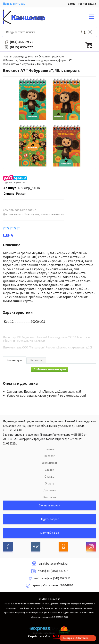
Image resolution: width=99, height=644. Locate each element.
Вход (71, 4)
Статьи (49, 470)
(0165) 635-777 (59, 571)
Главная (49, 449)
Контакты (50, 497)
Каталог (49, 456)
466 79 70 (22, 42)
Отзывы (49, 477)
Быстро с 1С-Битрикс (75, 638)
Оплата (50, 483)
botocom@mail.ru (57, 564)
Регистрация (87, 4)
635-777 (21, 47)
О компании (49, 463)
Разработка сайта (49, 636)
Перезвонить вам (14, 4)
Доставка (50, 490)
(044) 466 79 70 (62, 578)
